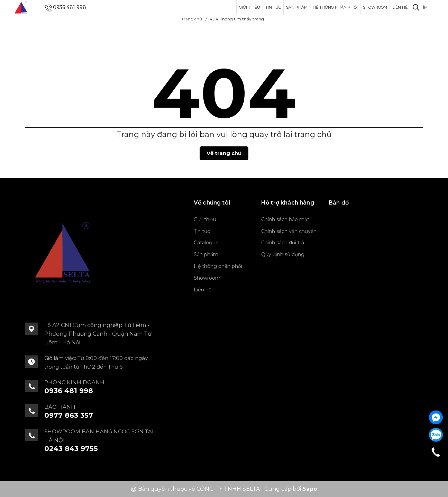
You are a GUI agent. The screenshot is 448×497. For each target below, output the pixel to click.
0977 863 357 (69, 415)
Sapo (310, 489)
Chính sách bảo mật (285, 219)
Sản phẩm (297, 7)
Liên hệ (400, 7)
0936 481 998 (70, 7)
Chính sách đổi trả (283, 243)
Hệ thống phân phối (335, 7)
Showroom (375, 7)
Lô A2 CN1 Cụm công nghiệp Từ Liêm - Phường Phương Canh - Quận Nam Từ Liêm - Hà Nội (98, 334)
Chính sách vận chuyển (289, 231)
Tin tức (273, 7)
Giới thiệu (250, 7)
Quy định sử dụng (283, 254)
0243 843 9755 (71, 449)
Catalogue (206, 243)
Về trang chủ (224, 153)
